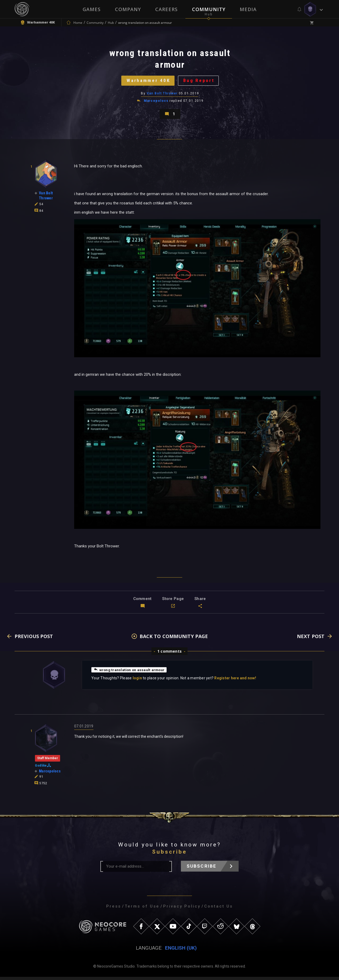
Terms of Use (142, 909)
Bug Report (200, 82)
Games (92, 9)
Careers (166, 9)
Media (248, 9)
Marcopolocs (156, 103)
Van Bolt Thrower (162, 95)
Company (128, 9)
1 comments (169, 654)
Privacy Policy (182, 909)
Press (114, 909)
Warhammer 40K (148, 82)
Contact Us (218, 909)
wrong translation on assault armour (130, 673)
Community (209, 9)
